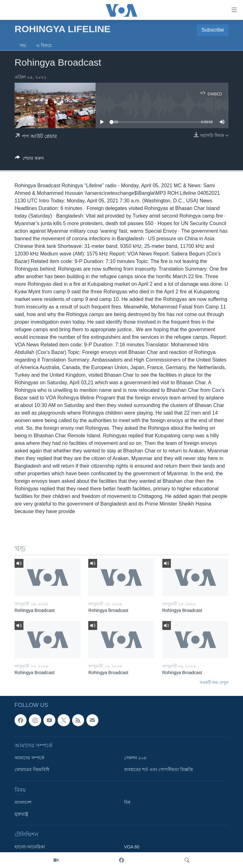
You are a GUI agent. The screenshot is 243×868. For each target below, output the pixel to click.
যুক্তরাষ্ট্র (21, 814)
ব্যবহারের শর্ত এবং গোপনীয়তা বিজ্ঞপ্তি (159, 769)
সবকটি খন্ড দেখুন (214, 682)
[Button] (29, 159)
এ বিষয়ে (44, 45)
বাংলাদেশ (23, 802)
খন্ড (23, 45)
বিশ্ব (127, 802)
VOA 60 (132, 847)
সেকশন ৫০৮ (135, 758)
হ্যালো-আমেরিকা (30, 847)
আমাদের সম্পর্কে (29, 758)
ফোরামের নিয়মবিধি (32, 769)
